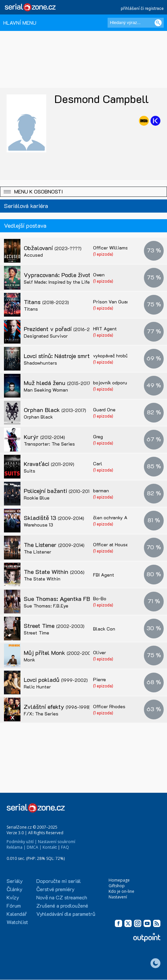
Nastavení (118, 897)
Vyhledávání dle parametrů (66, 914)
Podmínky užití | (22, 842)
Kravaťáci (49, 464)
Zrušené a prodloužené (62, 905)
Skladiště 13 (54, 518)
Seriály (15, 881)
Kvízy (13, 897)
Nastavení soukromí (57, 842)
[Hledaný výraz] (136, 23)
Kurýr (44, 437)
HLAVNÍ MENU (20, 23)
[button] (83, 192)
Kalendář (17, 914)
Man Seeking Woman (46, 390)
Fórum (14, 905)
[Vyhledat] (158, 23)
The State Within (54, 572)
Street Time (54, 626)
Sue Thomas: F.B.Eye (46, 606)
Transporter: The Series (49, 444)
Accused (33, 255)
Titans (46, 302)
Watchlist (17, 922)
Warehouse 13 (38, 525)
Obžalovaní (53, 248)
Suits (30, 471)
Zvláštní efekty (57, 707)
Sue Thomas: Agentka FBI (73, 599)
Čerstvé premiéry (55, 889)
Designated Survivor (46, 336)
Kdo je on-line (121, 891)
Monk (29, 660)
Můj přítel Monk (59, 653)
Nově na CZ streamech (62, 897)
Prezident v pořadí (61, 329)
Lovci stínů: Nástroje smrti (71, 356)
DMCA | (34, 847)
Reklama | (16, 847)
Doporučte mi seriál (59, 881)
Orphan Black (55, 410)
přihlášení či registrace (142, 8)
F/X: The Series (41, 714)
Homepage (119, 880)
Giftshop (117, 886)
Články (15, 889)
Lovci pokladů (56, 680)
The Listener (54, 545)
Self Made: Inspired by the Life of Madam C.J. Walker (81, 282)
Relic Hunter (37, 687)
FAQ (65, 847)
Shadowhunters (40, 363)
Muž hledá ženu (58, 383)
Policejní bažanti (59, 491)
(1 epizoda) (103, 254)
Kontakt (50, 847)
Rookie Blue (37, 498)
